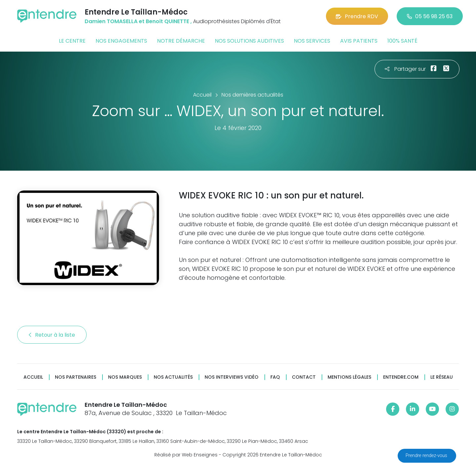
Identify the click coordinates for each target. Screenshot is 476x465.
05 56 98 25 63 (430, 16)
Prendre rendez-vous (427, 455)
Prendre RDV (357, 16)
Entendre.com (401, 377)
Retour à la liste (52, 335)
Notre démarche (181, 41)
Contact (304, 377)
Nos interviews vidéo (232, 377)
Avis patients (359, 41)
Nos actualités (173, 377)
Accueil (33, 377)
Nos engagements (121, 41)
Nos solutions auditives (249, 41)
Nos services (312, 41)
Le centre (72, 41)
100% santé (402, 41)
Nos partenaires (76, 377)
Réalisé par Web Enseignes (186, 455)
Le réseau (442, 377)
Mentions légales (349, 377)
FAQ (275, 377)
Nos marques (125, 377)
